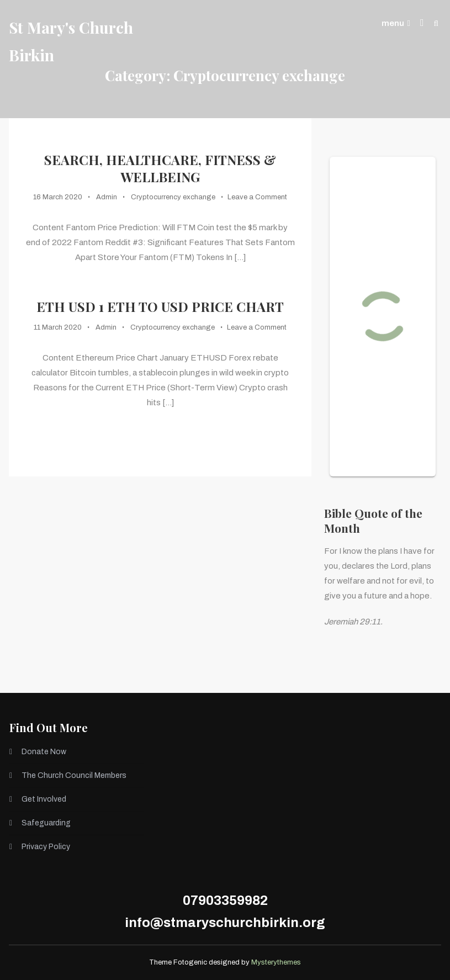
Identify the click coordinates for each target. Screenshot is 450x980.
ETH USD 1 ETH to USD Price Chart (160, 307)
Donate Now (44, 752)
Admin (107, 197)
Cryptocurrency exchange (173, 197)
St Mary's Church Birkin (71, 41)
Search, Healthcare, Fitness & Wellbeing (160, 168)
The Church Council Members (74, 775)
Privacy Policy (46, 847)
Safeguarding (46, 823)
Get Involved (44, 799)
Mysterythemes (276, 962)
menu (396, 23)
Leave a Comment (257, 197)
